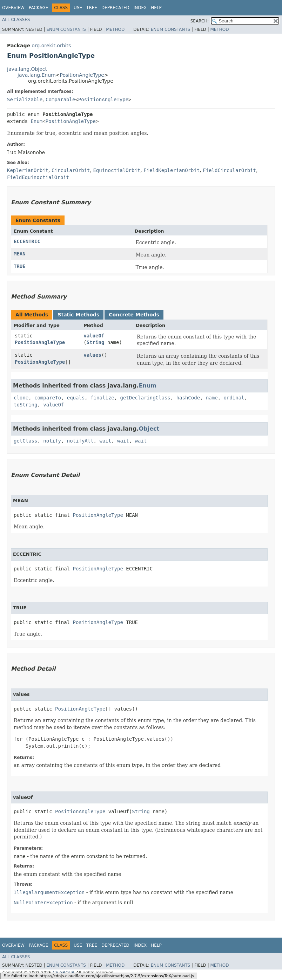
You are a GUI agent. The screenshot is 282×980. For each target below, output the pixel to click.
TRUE (20, 266)
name (212, 398)
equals (76, 398)
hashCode (188, 398)
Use (78, 8)
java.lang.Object (27, 69)
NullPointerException (43, 903)
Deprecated (115, 8)
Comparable (60, 100)
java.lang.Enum (37, 75)
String (96, 342)
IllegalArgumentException (49, 892)
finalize (102, 398)
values (92, 355)
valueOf (94, 336)
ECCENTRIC (27, 241)
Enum (36, 121)
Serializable (25, 100)
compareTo (48, 398)
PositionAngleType (82, 75)
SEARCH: (200, 21)
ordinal (234, 398)
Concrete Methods (134, 315)
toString (25, 405)
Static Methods (78, 315)
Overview (13, 8)
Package (38, 8)
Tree (92, 8)
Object (149, 429)
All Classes (16, 20)
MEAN (20, 254)
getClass (25, 441)
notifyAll (80, 441)
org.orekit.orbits (51, 46)
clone (21, 398)
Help (156, 8)
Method (115, 29)
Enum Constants (66, 29)
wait (105, 441)
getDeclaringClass (145, 398)
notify (52, 441)
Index (140, 8)
